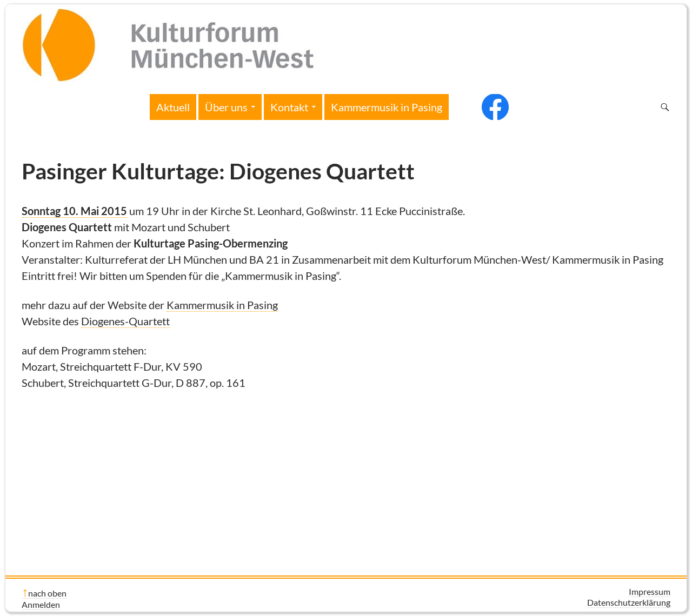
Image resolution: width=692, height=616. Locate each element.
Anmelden (41, 604)
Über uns (226, 107)
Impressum (650, 591)
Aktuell (173, 107)
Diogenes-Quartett (125, 321)
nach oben (47, 593)
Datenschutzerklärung (629, 602)
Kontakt (289, 107)
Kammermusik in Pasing (387, 107)
